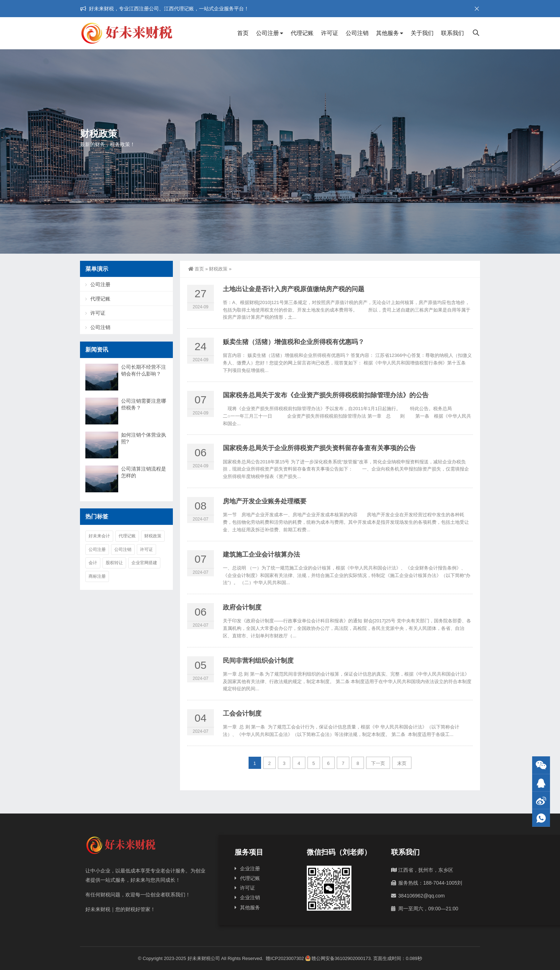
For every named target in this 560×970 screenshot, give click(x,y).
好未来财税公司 (204, 958)
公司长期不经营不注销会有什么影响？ (144, 370)
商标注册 (97, 576)
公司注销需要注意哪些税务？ (144, 404)
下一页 (378, 763)
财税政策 (218, 269)
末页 (402, 763)
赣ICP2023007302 (285, 958)
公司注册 (267, 33)
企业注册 (250, 869)
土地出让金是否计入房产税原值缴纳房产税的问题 (294, 289)
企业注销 (250, 897)
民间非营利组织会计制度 (258, 661)
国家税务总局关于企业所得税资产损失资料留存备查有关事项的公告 (319, 448)
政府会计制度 (242, 607)
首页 (243, 33)
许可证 (330, 33)
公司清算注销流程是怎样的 (144, 472)
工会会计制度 (242, 713)
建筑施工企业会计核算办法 (261, 554)
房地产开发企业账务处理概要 (265, 501)
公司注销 (357, 33)
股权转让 (114, 563)
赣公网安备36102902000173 (338, 958)
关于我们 (422, 33)
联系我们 (452, 33)
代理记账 (302, 33)
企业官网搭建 (144, 563)
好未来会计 (99, 536)
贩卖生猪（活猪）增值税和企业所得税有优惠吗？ (294, 342)
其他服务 (387, 33)
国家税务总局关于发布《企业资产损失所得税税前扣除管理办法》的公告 (326, 395)
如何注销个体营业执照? (144, 438)
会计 (93, 563)
